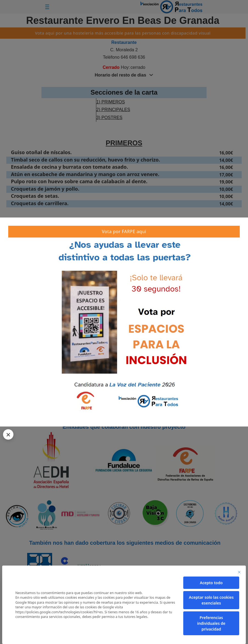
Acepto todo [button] (211, 583)
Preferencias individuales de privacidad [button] (211, 623)
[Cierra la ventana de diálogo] (239, 572)
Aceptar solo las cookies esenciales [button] (211, 600)
